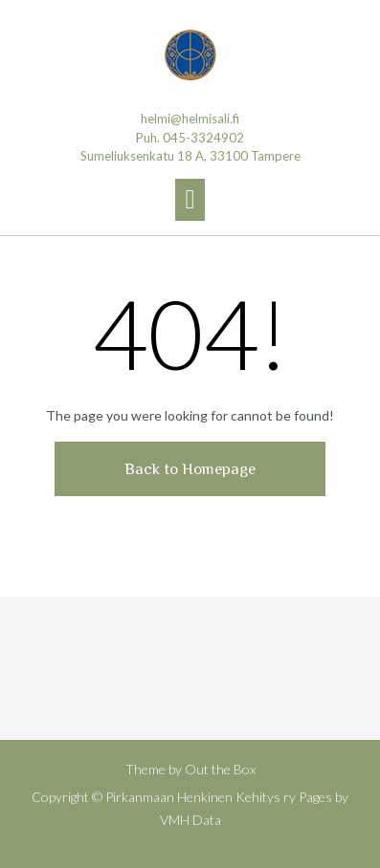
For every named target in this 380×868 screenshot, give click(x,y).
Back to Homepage (190, 469)
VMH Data (190, 820)
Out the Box (220, 769)
